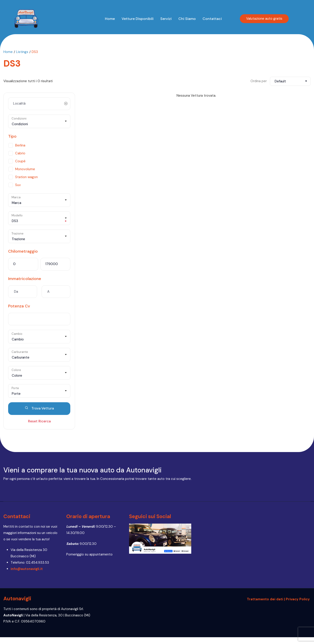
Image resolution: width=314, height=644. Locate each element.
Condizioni (19, 119)
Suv (18, 185)
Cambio (17, 334)
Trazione (18, 233)
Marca (16, 197)
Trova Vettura (39, 408)
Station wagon (26, 177)
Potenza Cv (19, 306)
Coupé (20, 161)
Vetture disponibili (138, 19)
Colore (16, 370)
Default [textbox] (280, 81)
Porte (15, 388)
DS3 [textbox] (39, 221)
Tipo (12, 136)
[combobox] (290, 81)
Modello (17, 215)
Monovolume (25, 169)
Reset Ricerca (39, 421)
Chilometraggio (23, 251)
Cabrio (20, 153)
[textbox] (39, 124)
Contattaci (212, 19)
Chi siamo (187, 19)
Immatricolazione (25, 279)
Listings (22, 52)
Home (110, 19)
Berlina (20, 145)
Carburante (20, 352)
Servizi (166, 19)
